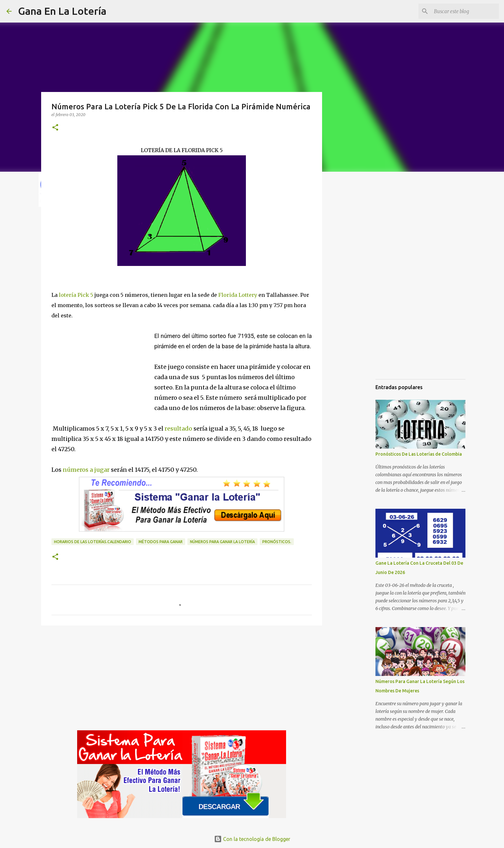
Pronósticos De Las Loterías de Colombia (419, 454)
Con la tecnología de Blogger (252, 839)
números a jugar (87, 470)
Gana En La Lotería (62, 11)
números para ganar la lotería (222, 542)
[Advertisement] (103, 364)
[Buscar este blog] (465, 11)
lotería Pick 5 (75, 295)
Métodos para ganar (161, 542)
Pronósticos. (277, 542)
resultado (178, 429)
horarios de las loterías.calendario (93, 542)
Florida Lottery (238, 295)
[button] (55, 128)
